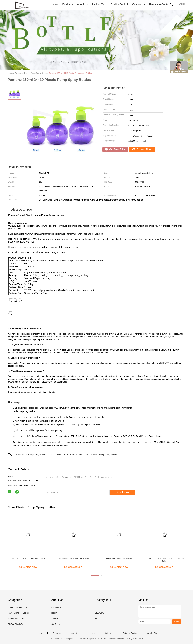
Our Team (55, 624)
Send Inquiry (123, 492)
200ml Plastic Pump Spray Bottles (31, 454)
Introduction (56, 607)
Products (67, 4)
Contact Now (142, 149)
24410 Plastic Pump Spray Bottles (102, 454)
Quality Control (119, 4)
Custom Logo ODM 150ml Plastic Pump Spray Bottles (164, 560)
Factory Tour (99, 4)
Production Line (102, 607)
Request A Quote (159, 4)
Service (54, 618)
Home (55, 4)
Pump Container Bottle (17, 618)
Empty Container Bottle (18, 607)
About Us (82, 4)
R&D (97, 618)
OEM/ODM (100, 613)
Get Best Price (115, 149)
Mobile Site (152, 633)
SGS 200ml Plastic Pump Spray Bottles (28, 558)
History (54, 613)
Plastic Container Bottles (18, 613)
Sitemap (109, 633)
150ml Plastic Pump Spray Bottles (66, 454)
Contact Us (139, 4)
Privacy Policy (130, 633)
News (93, 633)
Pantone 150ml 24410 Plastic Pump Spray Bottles (70, 73)
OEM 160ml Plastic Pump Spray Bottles (73, 558)
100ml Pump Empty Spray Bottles (119, 558)
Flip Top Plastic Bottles (17, 624)
